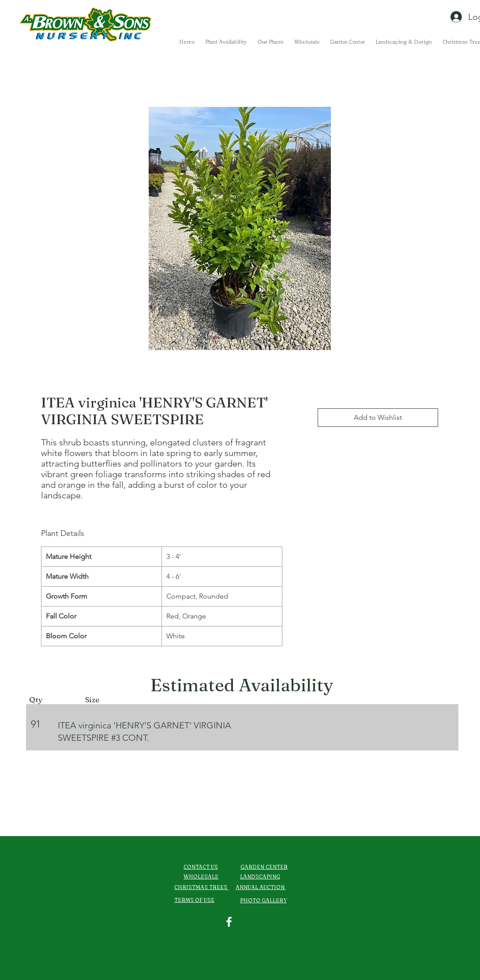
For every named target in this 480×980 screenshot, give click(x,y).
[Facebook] (229, 922)
